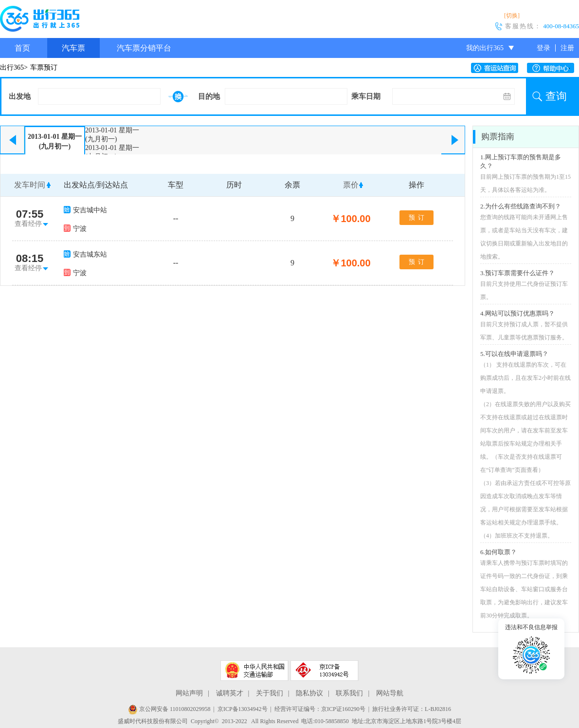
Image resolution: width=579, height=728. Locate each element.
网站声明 (189, 693)
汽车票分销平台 (144, 48)
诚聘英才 (230, 693)
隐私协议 (309, 693)
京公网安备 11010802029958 (169, 709)
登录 (543, 48)
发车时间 (30, 185)
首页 (22, 48)
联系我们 (349, 693)
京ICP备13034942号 (243, 709)
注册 (567, 48)
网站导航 (390, 693)
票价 (351, 185)
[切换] (512, 16)
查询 (556, 96)
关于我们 (270, 693)
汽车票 (73, 48)
